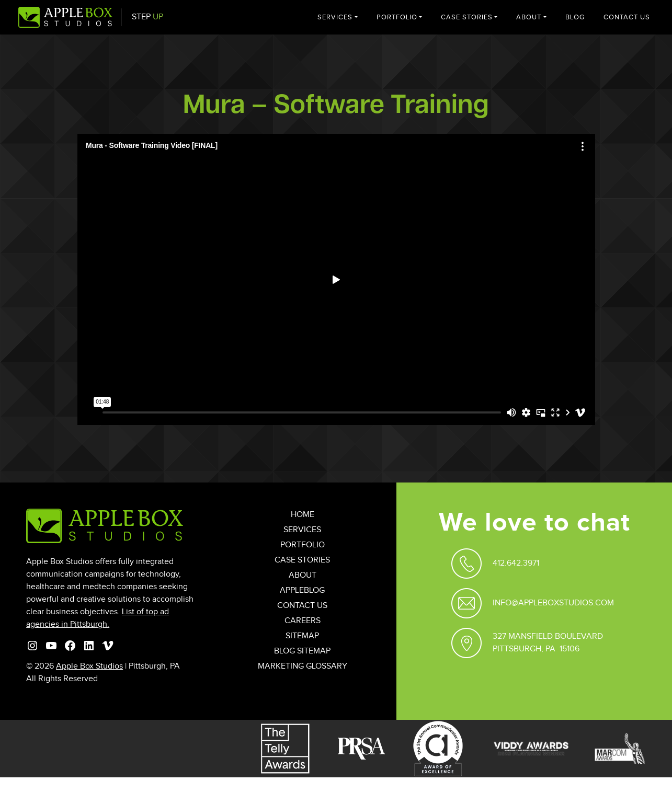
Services (335, 17)
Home (303, 515)
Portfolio (397, 17)
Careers (303, 621)
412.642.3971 (516, 563)
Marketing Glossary (303, 666)
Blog (575, 17)
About (529, 17)
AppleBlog (302, 590)
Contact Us (627, 17)
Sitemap (302, 636)
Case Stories (467, 17)
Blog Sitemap (302, 651)
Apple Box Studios (89, 666)
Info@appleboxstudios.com (553, 603)
